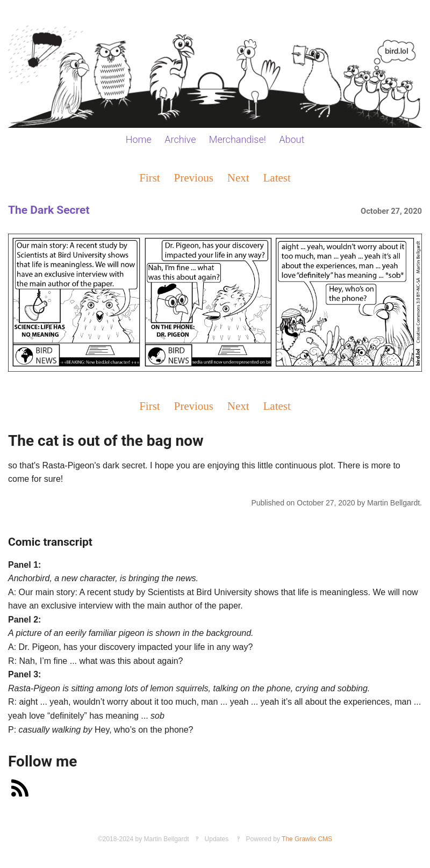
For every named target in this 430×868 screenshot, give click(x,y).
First (150, 178)
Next (238, 178)
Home (139, 139)
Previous (194, 178)
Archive (180, 139)
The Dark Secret (49, 210)
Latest (277, 178)
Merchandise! (238, 139)
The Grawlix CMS (307, 839)
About (292, 139)
